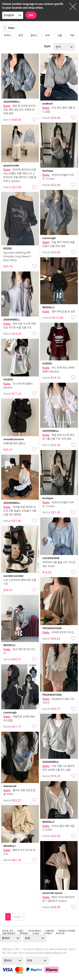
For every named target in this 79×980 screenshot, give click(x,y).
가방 (72, 35)
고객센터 (48, 933)
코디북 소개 (8, 931)
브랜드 (21, 931)
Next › (18, 917)
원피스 (34, 35)
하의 (47, 35)
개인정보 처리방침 (67, 931)
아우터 (7, 35)
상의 (21, 35)
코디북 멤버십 (35, 931)
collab (36, 933)
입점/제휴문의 (9, 933)
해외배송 (24, 933)
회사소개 (60, 933)
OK (31, 15)
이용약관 (50, 931)
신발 (60, 35)
